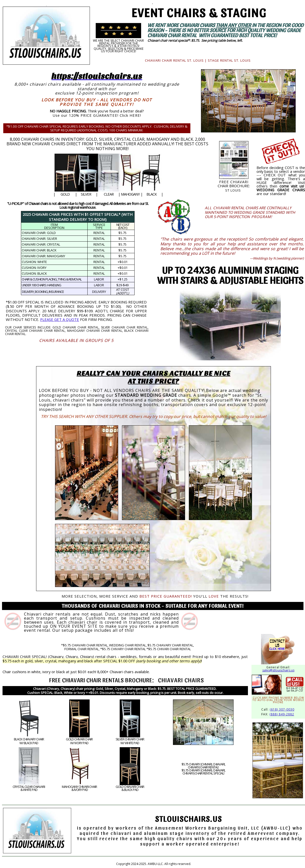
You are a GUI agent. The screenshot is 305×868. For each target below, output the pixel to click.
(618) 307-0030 (282, 709)
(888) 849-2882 (282, 714)
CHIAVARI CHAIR (82, 680)
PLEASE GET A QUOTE (60, 319)
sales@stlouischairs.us (278, 670)
